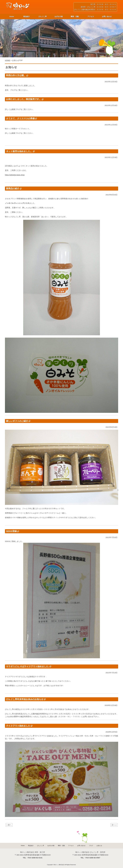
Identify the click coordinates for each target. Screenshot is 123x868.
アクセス (91, 17)
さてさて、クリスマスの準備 (20, 118)
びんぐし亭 (43, 17)
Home (12, 17)
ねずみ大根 (59, 17)
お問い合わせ (107, 17)
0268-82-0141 (37, 858)
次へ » (114, 825)
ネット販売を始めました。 (19, 151)
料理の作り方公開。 (16, 75)
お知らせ (99, 846)
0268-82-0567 (95, 858)
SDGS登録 (11, 531)
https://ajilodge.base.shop (15, 175)
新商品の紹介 (13, 188)
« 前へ (9, 825)
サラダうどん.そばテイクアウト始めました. (28, 666)
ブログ (91, 846)
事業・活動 (75, 17)
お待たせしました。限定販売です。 (24, 99)
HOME (8, 60)
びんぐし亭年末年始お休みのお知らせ (25, 699)
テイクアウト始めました (18, 726)
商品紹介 (27, 17)
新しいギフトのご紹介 (17, 421)
